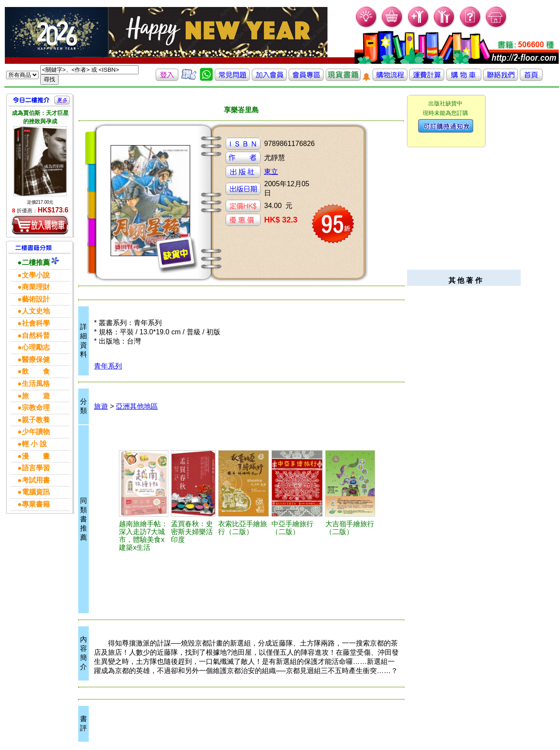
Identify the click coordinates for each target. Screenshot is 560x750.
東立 (271, 172)
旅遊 (101, 406)
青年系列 (108, 366)
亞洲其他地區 (137, 406)
